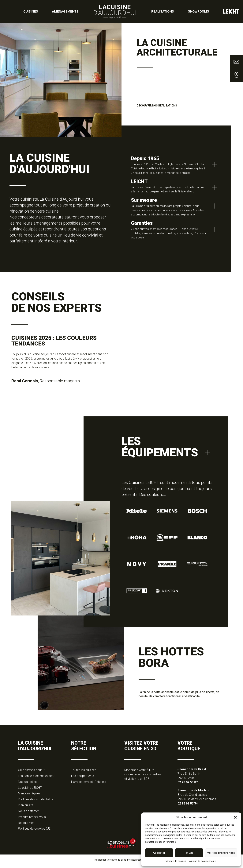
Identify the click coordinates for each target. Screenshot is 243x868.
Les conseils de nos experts (37, 778)
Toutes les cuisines (84, 773)
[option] (121, 80)
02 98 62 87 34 (188, 806)
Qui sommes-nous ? (31, 773)
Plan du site (26, 808)
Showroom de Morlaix (193, 793)
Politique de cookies (175, 861)
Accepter (159, 853)
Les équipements (83, 778)
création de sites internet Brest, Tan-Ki (128, 862)
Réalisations (163, 11)
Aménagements (65, 11)
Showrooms (198, 11)
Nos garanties (27, 784)
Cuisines (31, 11)
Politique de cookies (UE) (35, 831)
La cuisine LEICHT (30, 790)
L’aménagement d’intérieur (89, 784)
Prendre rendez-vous (32, 819)
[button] (235, 817)
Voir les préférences (221, 853)
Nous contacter (28, 814)
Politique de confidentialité (202, 861)
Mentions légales (29, 796)
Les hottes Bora (171, 657)
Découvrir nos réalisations (157, 106)
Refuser (189, 853)
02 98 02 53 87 (188, 785)
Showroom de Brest (192, 772)
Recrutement (27, 825)
